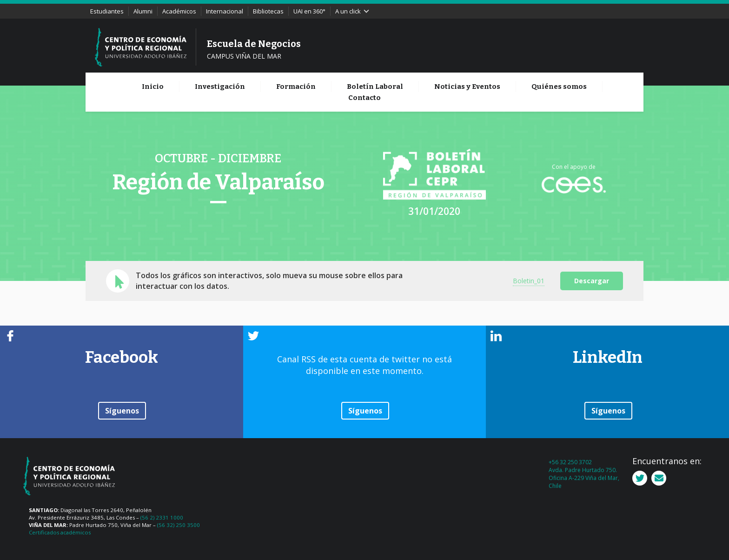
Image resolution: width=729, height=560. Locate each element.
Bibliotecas (268, 11)
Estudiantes (107, 11)
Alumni (143, 11)
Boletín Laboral (375, 87)
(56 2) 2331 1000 (162, 517)
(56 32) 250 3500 (179, 525)
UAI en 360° (309, 11)
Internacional (225, 11)
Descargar (592, 281)
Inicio (153, 87)
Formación (296, 87)
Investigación (220, 87)
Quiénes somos (559, 87)
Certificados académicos (60, 532)
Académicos (179, 11)
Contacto (364, 98)
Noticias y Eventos (467, 87)
